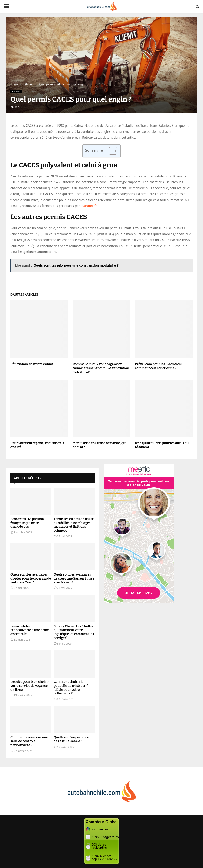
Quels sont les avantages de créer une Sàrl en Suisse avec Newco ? (74, 578)
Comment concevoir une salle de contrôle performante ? (29, 741)
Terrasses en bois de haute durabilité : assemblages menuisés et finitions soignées (74, 525)
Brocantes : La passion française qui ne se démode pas (27, 523)
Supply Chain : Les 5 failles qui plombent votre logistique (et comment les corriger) (74, 632)
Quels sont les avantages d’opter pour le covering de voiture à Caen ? (31, 578)
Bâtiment (16, 91)
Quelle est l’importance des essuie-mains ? (71, 739)
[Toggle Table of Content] (111, 151)
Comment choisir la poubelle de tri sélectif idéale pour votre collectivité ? (71, 688)
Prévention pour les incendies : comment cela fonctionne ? (158, 366)
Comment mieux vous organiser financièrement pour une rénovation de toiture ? (101, 368)
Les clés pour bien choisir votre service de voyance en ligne (30, 686)
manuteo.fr (88, 206)
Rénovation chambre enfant (32, 364)
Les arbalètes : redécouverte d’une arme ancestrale (30, 630)
